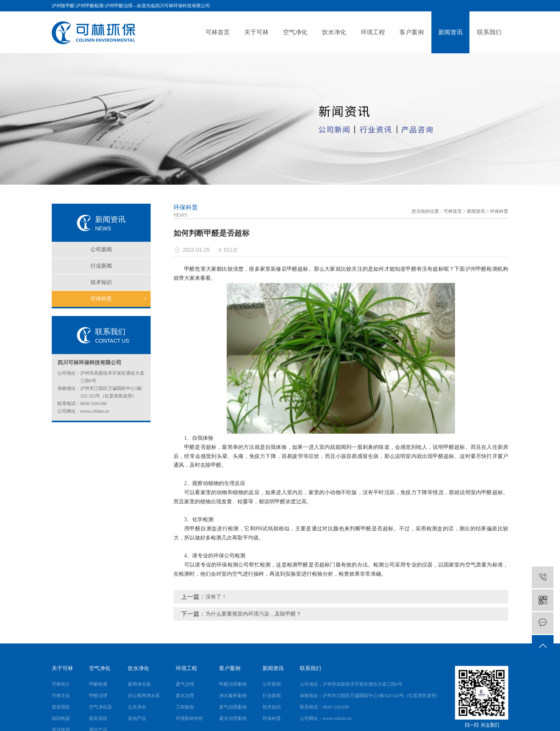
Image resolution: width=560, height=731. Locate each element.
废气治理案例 (233, 707)
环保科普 (101, 299)
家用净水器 (139, 684)
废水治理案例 (233, 718)
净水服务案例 (233, 696)
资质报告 (61, 707)
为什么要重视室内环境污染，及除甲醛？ (253, 614)
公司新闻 (101, 250)
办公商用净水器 (144, 696)
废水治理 (185, 696)
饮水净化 (334, 32)
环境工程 (373, 32)
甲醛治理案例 (233, 684)
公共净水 (137, 707)
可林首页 (218, 32)
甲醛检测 (98, 684)
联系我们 (489, 32)
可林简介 (61, 684)
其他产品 (137, 718)
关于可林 (256, 32)
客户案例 (412, 32)
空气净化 (295, 32)
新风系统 (98, 718)
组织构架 (61, 718)
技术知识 (101, 282)
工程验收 (185, 707)
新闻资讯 (450, 32)
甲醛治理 (98, 696)
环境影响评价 (189, 718)
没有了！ (216, 597)
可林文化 (61, 696)
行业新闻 (101, 266)
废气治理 (185, 684)
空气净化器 (100, 707)
